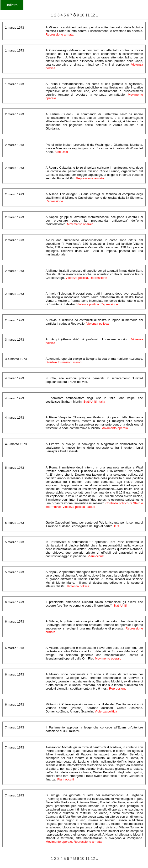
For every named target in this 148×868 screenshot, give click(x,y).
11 (88, 15)
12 (93, 15)
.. (97, 15)
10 (82, 15)
